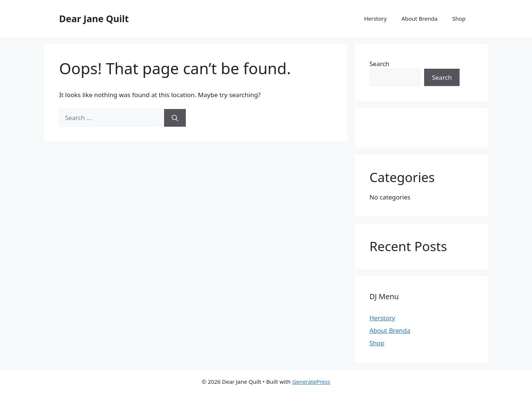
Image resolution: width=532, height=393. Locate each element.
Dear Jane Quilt (94, 18)
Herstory (375, 18)
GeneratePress (311, 382)
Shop (459, 18)
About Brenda (420, 18)
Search (379, 64)
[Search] (175, 118)
